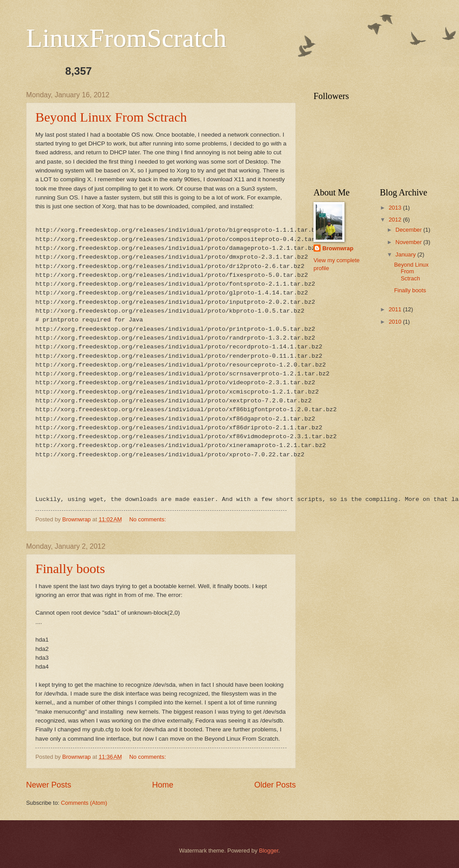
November (409, 242)
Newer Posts (49, 785)
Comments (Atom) (84, 803)
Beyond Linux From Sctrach (111, 117)
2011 (396, 309)
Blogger (269, 851)
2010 (396, 322)
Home (163, 785)
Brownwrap (338, 248)
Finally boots (70, 568)
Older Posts (275, 785)
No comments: (148, 519)
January (406, 254)
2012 (396, 220)
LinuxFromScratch (126, 38)
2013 (396, 208)
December (409, 230)
